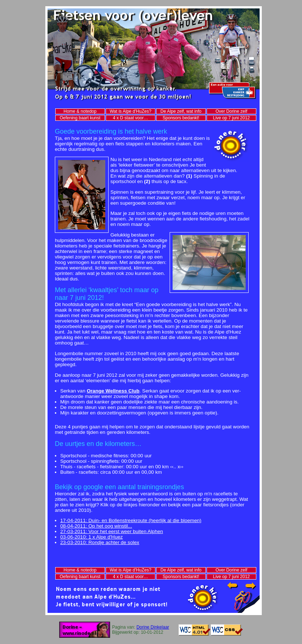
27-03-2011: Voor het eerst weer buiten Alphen (112, 531)
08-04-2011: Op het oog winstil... (96, 526)
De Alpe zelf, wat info (181, 111)
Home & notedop (80, 111)
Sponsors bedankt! (181, 118)
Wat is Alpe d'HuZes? (131, 111)
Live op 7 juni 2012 (232, 118)
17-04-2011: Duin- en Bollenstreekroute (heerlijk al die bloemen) (131, 520)
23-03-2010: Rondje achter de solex (100, 542)
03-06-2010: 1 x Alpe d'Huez (92, 537)
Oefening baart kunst (80, 118)
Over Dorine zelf (232, 111)
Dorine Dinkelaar (153, 627)
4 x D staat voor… (131, 118)
